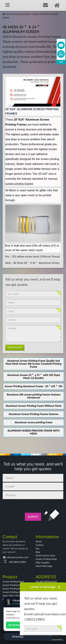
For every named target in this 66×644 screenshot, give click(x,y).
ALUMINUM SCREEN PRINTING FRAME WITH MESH (34, 432)
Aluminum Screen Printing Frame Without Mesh (34, 406)
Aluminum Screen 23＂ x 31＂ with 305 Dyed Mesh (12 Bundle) (34, 376)
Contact (40, 545)
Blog (38, 552)
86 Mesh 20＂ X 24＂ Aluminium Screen (36, 263)
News (16, 14)
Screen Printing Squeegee (15, 585)
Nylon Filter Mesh (12, 596)
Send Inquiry (15, 348)
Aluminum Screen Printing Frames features (34, 414)
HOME (9, 14)
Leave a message (43, 587)
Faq (37, 549)
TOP (61, 62)
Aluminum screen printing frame (34, 422)
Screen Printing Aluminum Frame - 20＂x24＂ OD (34, 386)
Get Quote (14, 625)
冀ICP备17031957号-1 (54, 640)
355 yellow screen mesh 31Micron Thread (36, 257)
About (39, 541)
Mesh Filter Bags (44, 566)
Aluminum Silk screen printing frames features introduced (33, 396)
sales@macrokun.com (17, 557)
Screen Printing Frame (14, 589)
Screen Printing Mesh (46, 559)
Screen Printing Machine (15, 592)
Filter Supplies (43, 563)
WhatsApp (18, 637)
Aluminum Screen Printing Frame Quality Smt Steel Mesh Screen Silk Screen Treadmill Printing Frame (34, 364)
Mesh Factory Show (45, 556)
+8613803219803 (17, 562)
